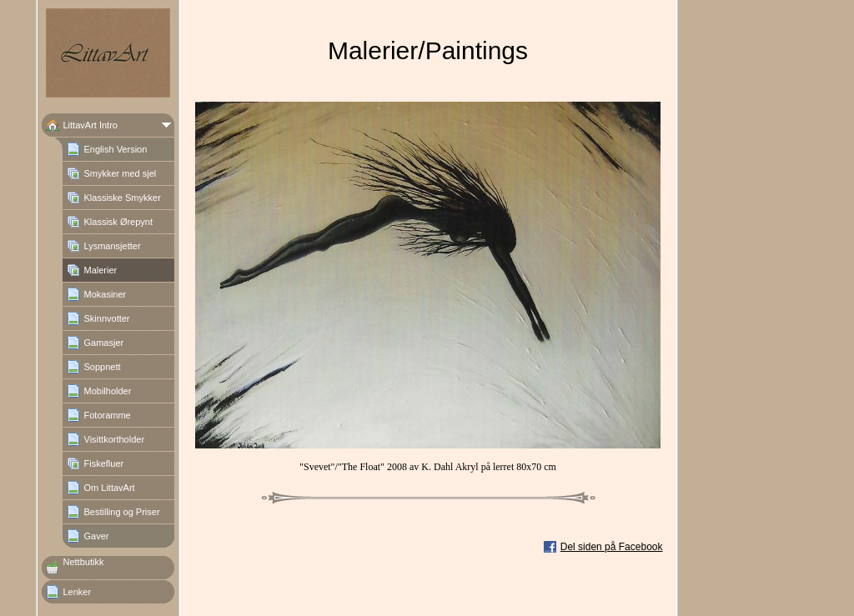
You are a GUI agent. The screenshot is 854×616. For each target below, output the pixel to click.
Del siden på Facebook (612, 547)
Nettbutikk (84, 562)
